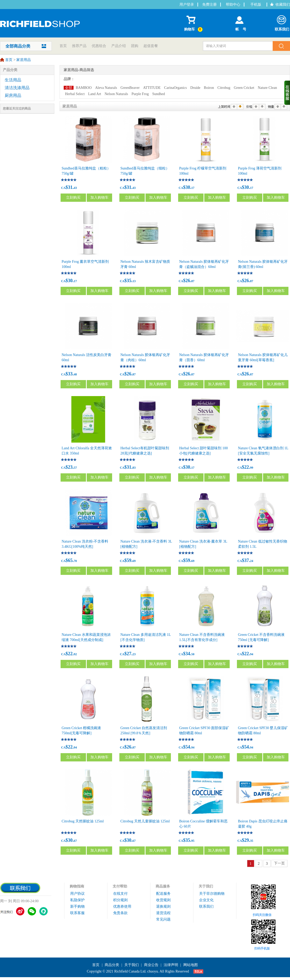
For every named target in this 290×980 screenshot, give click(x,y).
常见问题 (163, 919)
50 (193, 654)
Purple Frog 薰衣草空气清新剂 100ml (85, 264)
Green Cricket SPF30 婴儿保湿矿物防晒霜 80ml (263, 731)
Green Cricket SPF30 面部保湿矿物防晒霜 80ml (204, 731)
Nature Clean (267, 88)
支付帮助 (120, 886)
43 (75, 188)
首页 (63, 46)
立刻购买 (73, 198)
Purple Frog (140, 94)
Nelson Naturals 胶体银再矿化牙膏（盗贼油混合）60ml (204, 264)
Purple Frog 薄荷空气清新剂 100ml (260, 171)
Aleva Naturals (106, 88)
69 (134, 561)
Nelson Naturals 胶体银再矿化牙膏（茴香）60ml (204, 357)
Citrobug (224, 88)
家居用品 (24, 60)
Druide (195, 88)
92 (75, 654)
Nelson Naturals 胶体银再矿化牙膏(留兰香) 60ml (263, 264)
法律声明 (171, 965)
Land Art (95, 94)
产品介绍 (119, 46)
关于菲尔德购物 (212, 894)
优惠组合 (99, 46)
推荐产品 (79, 46)
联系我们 (282, 22)
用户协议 (77, 894)
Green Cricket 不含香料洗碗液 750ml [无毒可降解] (261, 637)
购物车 (194, 22)
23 (134, 654)
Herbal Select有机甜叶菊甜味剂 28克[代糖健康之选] (145, 451)
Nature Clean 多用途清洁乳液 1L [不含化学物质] (146, 637)
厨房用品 (13, 95)
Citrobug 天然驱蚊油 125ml (83, 821)
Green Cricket (244, 88)
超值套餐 (151, 46)
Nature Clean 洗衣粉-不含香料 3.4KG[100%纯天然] (85, 544)
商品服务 (163, 886)
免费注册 (209, 5)
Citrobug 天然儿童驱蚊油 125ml (145, 821)
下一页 (279, 863)
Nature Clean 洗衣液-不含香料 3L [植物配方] (146, 544)
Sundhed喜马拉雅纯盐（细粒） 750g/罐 (145, 171)
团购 (135, 46)
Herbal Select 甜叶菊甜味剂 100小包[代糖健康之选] (204, 451)
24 (252, 561)
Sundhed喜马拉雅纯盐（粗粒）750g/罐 (86, 171)
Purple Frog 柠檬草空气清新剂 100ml (203, 171)
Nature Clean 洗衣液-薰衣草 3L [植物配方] (203, 544)
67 (75, 841)
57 (75, 468)
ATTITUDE (152, 88)
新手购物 (77, 906)
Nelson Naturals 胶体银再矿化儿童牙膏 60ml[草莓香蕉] (263, 357)
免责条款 (120, 913)
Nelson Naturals (116, 94)
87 (193, 281)
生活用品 (13, 80)
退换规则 (163, 906)
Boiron (209, 88)
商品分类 (112, 965)
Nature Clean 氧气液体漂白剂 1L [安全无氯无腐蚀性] (263, 451)
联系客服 (77, 913)
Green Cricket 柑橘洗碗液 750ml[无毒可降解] (81, 731)
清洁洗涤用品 (17, 88)
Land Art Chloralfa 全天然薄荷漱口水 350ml (87, 451)
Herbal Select (75, 94)
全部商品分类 (18, 46)
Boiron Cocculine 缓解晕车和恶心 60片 (203, 824)
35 (252, 841)
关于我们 (206, 886)
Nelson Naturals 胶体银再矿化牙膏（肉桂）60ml (145, 357)
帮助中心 (233, 5)
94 (252, 654)
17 (193, 188)
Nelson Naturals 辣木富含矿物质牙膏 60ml (145, 264)
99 (252, 468)
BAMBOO (84, 88)
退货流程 (163, 913)
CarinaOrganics (176, 88)
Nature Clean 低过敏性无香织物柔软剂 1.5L (263, 544)
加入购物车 (99, 198)
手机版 (256, 5)
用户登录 (187, 5)
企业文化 (206, 900)
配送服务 (163, 894)
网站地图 (191, 965)
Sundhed (159, 94)
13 (134, 281)
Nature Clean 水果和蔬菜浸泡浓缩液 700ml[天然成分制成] (86, 637)
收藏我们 (283, 5)
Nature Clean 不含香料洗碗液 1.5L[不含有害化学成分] (202, 637)
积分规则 (120, 900)
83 (134, 468)
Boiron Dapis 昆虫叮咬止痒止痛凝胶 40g (263, 824)
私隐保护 (77, 900)
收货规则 (163, 900)
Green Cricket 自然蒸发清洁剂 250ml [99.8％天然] (144, 731)
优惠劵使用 (122, 906)
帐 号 (239, 22)
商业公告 (151, 965)
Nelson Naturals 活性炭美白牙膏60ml (86, 357)
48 (75, 374)
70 (75, 561)
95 (193, 841)
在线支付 (120, 894)
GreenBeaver (130, 88)
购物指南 (77, 886)
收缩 (287, 93)
